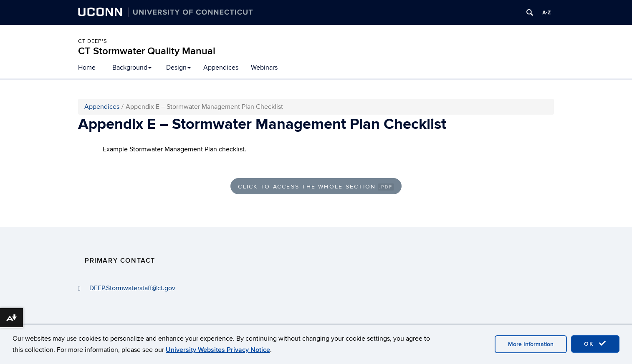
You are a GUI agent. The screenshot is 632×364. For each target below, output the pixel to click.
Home (87, 68)
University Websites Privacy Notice (218, 350)
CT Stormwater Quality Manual (147, 51)
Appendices (221, 68)
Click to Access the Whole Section (316, 187)
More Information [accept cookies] (531, 344)
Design (178, 68)
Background (132, 68)
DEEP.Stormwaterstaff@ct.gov (132, 288)
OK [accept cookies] (595, 344)
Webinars (264, 68)
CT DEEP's (93, 41)
